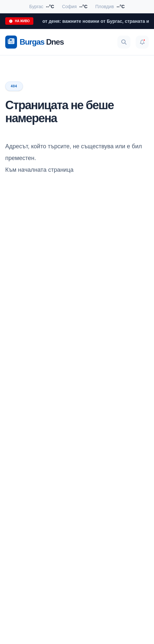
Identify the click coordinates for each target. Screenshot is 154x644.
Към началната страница (39, 170)
